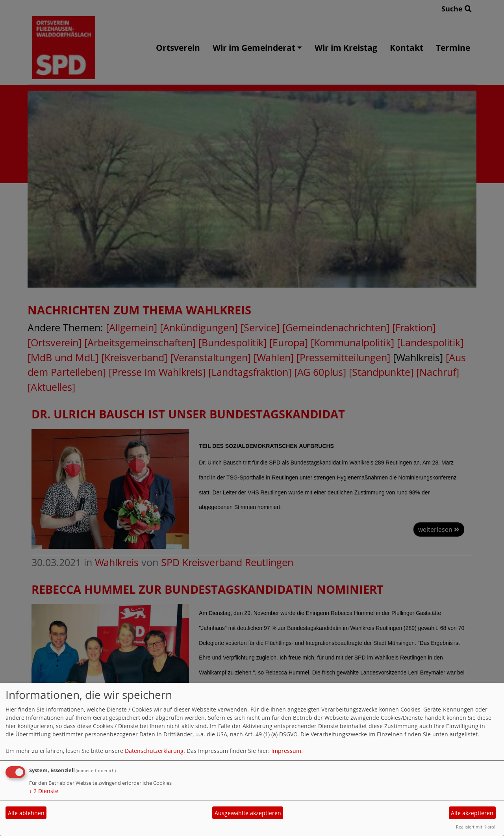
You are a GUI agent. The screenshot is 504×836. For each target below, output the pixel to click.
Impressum (286, 751)
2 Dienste (44, 791)
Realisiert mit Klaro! (476, 827)
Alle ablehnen (26, 813)
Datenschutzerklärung (154, 751)
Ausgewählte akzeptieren (248, 813)
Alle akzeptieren (472, 813)
